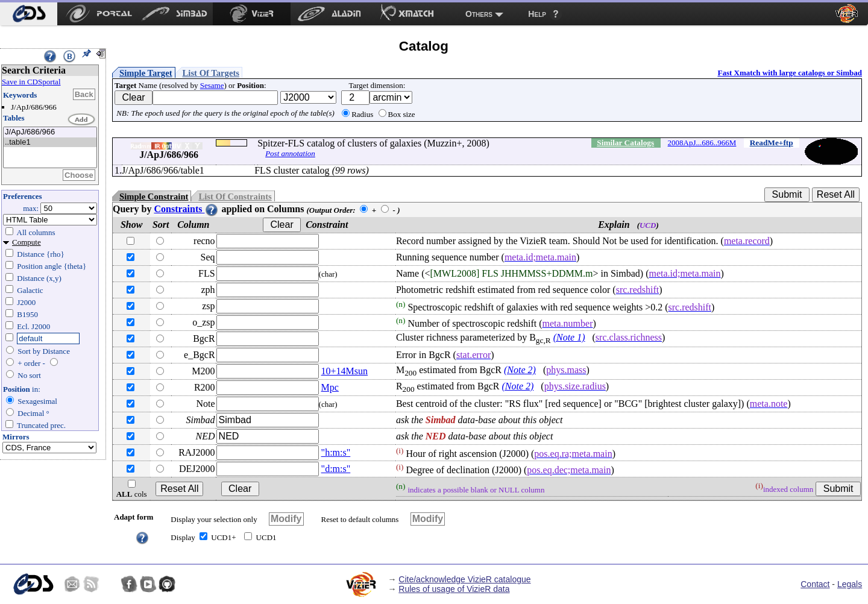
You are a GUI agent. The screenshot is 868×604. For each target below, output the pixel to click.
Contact (815, 584)
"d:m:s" (336, 469)
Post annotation (290, 153)
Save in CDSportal (31, 82)
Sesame (212, 85)
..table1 (50, 143)
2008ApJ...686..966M (702, 143)
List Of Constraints (235, 197)
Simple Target (146, 73)
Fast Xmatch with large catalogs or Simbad (790, 73)
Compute (27, 242)
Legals (850, 584)
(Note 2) (520, 370)
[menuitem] (29, 14)
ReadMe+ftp (772, 143)
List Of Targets (211, 73)
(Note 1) (569, 337)
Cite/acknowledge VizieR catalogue (464, 579)
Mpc (330, 387)
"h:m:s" (336, 452)
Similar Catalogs (625, 143)
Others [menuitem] (479, 14)
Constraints (186, 209)
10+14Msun (344, 371)
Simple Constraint (154, 197)
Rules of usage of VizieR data (454, 589)
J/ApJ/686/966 (50, 132)
